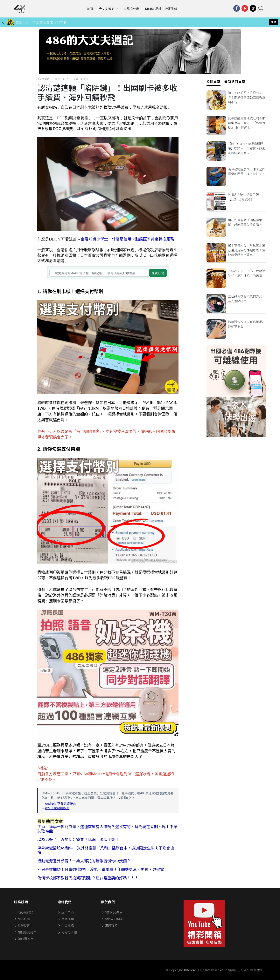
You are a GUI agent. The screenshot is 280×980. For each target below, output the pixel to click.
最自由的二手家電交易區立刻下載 (41, 23)
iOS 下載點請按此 (57, 808)
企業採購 (66, 925)
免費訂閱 (158, 273)
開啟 (274, 22)
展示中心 (66, 912)
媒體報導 (109, 925)
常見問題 (22, 925)
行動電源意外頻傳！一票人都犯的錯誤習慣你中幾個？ (84, 861)
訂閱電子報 (67, 932)
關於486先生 (112, 912)
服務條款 (22, 919)
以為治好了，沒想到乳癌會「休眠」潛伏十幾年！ (80, 839)
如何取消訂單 (25, 932)
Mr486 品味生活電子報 (161, 9)
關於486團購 (112, 919)
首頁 (90, 9)
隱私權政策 (24, 912)
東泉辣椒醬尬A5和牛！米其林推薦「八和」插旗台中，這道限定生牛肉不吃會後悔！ (106, 850)
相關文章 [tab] (213, 81)
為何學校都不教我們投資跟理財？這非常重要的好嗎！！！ (88, 878)
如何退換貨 (24, 939)
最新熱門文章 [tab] (235, 81)
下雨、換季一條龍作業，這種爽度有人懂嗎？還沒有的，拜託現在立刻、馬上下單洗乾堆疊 (107, 829)
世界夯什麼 (131, 9)
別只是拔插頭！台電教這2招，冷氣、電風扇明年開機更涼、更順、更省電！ (103, 869)
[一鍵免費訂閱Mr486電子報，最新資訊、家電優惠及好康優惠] (99, 273)
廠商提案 (66, 919)
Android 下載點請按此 (61, 803)
